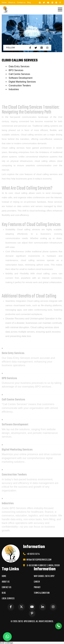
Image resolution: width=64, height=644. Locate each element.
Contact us (21, 2)
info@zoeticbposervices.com (38, 560)
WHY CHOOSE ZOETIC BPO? (44, 576)
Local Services (8, 599)
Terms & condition (42, 593)
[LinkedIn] (52, 2)
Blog (29, 2)
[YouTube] (48, 2)
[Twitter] (43, 2)
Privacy (37, 587)
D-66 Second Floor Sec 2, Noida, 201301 (43, 566)
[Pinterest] (60, 2)
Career (37, 582)
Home (4, 2)
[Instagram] (56, 2)
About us (12, 2)
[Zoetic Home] (5, 9)
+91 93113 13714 (33, 554)
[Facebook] (39, 2)
